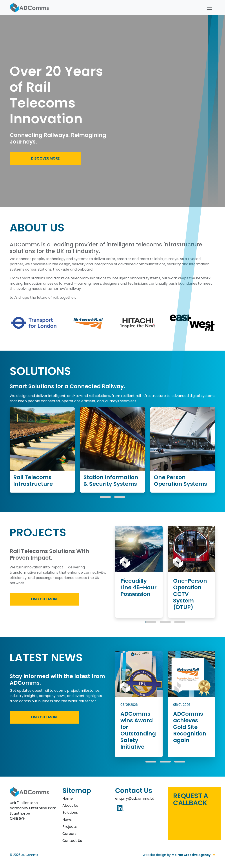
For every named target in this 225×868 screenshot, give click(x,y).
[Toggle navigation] (209, 8)
